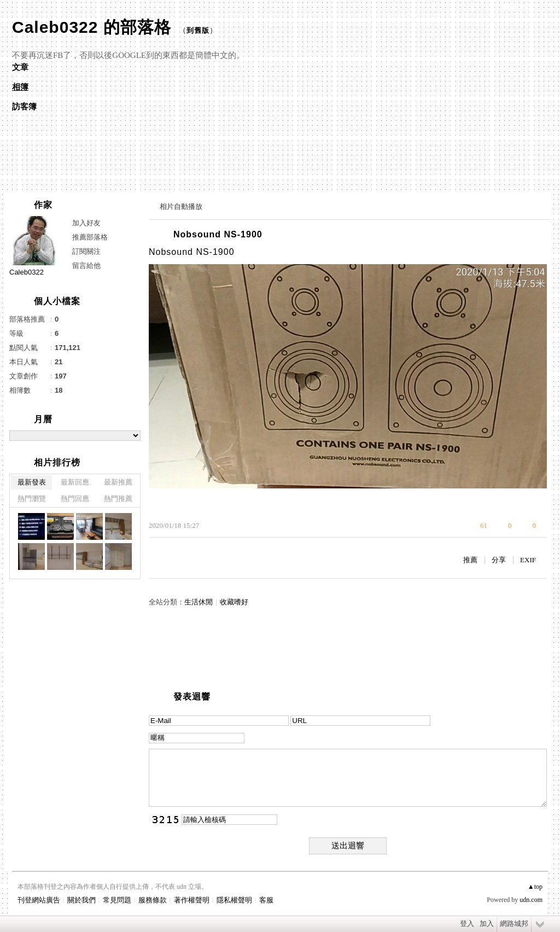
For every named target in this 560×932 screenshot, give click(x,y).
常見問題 (117, 900)
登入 (467, 924)
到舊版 (198, 30)
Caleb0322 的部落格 (92, 27)
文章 (20, 67)
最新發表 (32, 482)
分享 (499, 560)
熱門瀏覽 (32, 499)
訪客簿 (24, 107)
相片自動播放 (181, 206)
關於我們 (81, 900)
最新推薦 (118, 482)
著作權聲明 (192, 900)
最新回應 (75, 482)
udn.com (531, 900)
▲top (535, 887)
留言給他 (86, 266)
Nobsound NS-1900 (218, 234)
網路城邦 (514, 924)
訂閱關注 (86, 251)
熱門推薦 (118, 499)
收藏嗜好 (234, 602)
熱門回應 (75, 499)
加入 (487, 924)
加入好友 (86, 223)
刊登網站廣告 (39, 900)
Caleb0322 (27, 272)
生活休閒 (199, 602)
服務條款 (153, 900)
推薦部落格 (90, 237)
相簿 (20, 87)
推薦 (470, 560)
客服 (266, 900)
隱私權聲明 (234, 900)
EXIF (528, 560)
